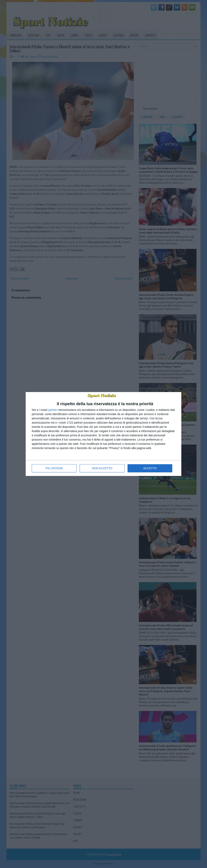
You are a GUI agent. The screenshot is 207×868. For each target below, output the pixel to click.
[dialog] (103, 434)
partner (53, 410)
